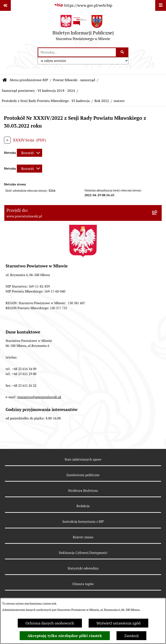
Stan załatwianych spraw (83, 459)
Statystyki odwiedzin (83, 568)
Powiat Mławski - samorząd (74, 80)
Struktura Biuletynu (83, 491)
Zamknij (131, 636)
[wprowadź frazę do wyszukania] (77, 52)
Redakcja (83, 506)
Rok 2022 (102, 101)
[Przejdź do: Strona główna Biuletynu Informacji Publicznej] (5, 80)
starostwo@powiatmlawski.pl (39, 397)
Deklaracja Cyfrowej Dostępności (83, 553)
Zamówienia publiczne (83, 475)
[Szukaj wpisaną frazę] (122, 52)
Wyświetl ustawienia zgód (118, 623)
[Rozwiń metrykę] (30, 153)
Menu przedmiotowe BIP (29, 80)
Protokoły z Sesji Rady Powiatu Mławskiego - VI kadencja (46, 101)
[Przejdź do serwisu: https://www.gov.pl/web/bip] (83, 5)
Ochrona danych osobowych (50, 623)
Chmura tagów (83, 584)
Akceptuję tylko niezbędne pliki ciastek (65, 636)
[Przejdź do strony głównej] (83, 29)
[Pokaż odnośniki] (5, 5)
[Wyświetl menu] (161, 5)
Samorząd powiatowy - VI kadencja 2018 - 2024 (38, 91)
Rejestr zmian (83, 537)
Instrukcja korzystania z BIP (83, 522)
